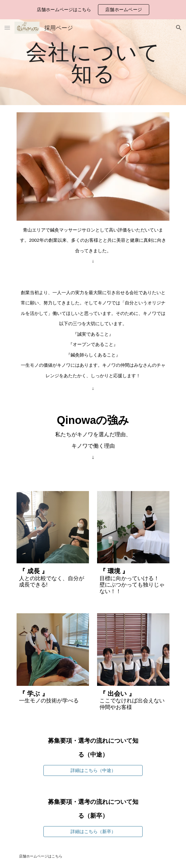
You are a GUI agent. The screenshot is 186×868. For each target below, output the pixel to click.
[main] (93, 62)
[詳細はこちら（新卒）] (93, 832)
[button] (7, 28)
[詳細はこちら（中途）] (93, 770)
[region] (93, 10)
